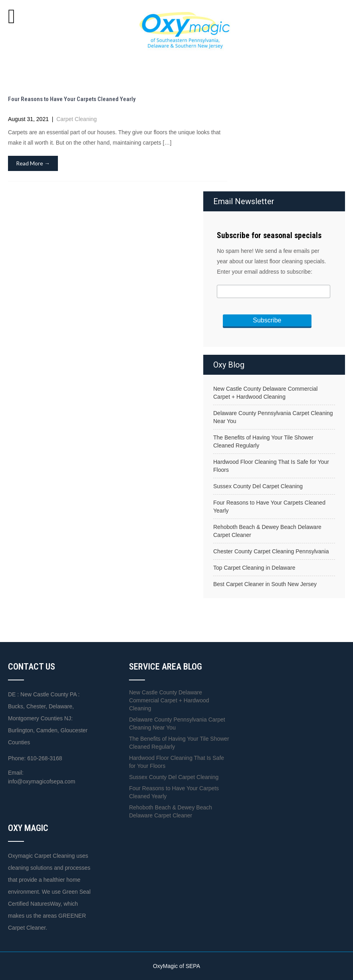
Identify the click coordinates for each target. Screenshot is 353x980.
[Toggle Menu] (12, 16)
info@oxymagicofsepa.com (42, 781)
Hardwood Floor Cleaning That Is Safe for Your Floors (271, 466)
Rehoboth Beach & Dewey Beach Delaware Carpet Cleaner (267, 531)
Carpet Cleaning (76, 119)
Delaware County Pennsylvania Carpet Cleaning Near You (273, 417)
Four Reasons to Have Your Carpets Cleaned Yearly (72, 99)
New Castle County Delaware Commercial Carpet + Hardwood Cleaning (265, 393)
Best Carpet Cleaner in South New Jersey (265, 584)
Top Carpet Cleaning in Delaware (254, 568)
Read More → (33, 163)
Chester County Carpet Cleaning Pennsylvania (271, 551)
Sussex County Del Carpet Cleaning (258, 486)
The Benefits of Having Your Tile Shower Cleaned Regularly (263, 441)
